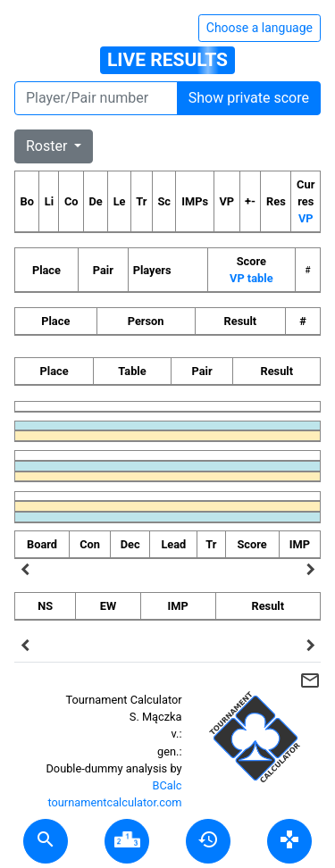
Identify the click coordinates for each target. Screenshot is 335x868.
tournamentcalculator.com (114, 802)
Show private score (249, 98)
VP (306, 218)
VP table (251, 278)
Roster (48, 146)
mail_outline (310, 680)
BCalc (167, 785)
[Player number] (96, 98)
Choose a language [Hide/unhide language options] (260, 28)
